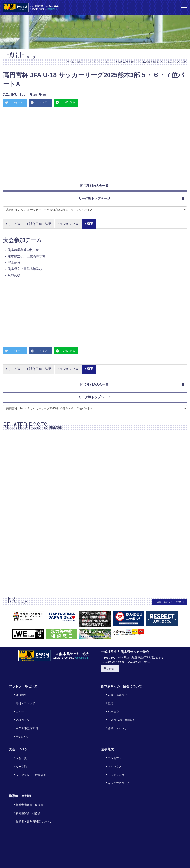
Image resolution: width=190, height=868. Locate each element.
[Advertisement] (95, 145)
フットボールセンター (25, 686)
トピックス (112, 745)
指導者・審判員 (20, 767)
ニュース (18, 704)
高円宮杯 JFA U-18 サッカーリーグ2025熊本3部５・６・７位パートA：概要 (146, 62)
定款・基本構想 (114, 694)
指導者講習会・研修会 (26, 774)
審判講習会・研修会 (25, 779)
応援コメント (21, 710)
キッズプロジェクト (117, 755)
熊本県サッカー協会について (121, 686)
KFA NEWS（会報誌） (119, 710)
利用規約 (68, 857)
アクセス (110, 669)
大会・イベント (85, 62)
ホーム (70, 62)
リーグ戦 (18, 745)
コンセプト (112, 739)
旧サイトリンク (151, 857)
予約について (21, 721)
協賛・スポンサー (116, 715)
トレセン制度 (113, 750)
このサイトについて (42, 857)
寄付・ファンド (22, 699)
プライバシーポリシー (95, 857)
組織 (108, 699)
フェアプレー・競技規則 (28, 750)
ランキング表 (69, 224)
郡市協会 (110, 704)
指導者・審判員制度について (31, 785)
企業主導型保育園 (24, 715)
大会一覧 (18, 739)
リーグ (99, 62)
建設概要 (18, 694)
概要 (90, 224)
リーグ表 (13, 224)
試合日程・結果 (39, 224)
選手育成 (107, 732)
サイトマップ (125, 857)
